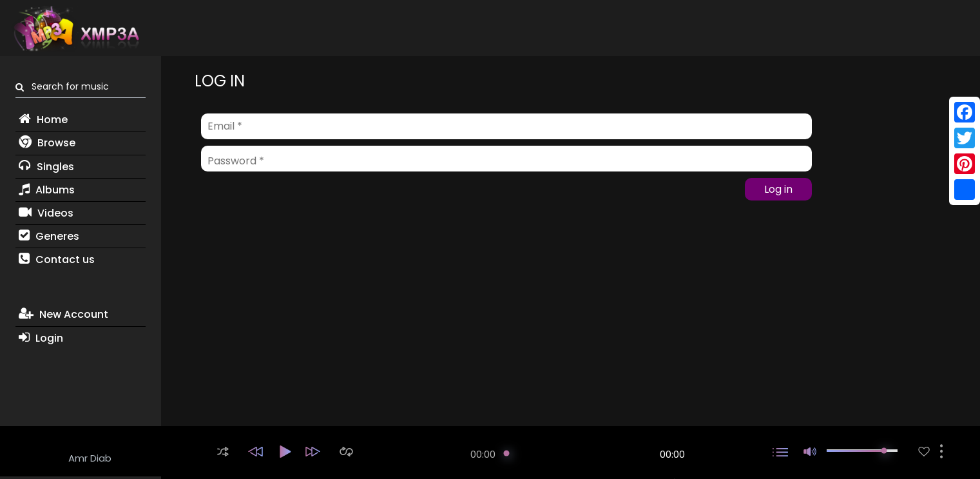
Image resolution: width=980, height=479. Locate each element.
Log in (778, 189)
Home (43, 120)
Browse (47, 143)
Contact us (57, 259)
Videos (46, 213)
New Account (63, 314)
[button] (223, 452)
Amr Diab (90, 458)
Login (41, 338)
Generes (49, 236)
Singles (46, 167)
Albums (47, 190)
